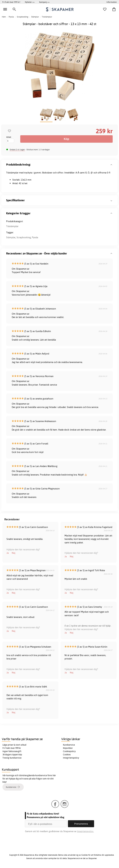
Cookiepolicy (69, 751)
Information (112, 2)
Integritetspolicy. (85, 831)
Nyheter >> (30, 2)
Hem (4, 17)
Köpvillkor (68, 748)
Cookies (67, 755)
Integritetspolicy (71, 758)
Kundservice (69, 745)
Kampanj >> (44, 2)
